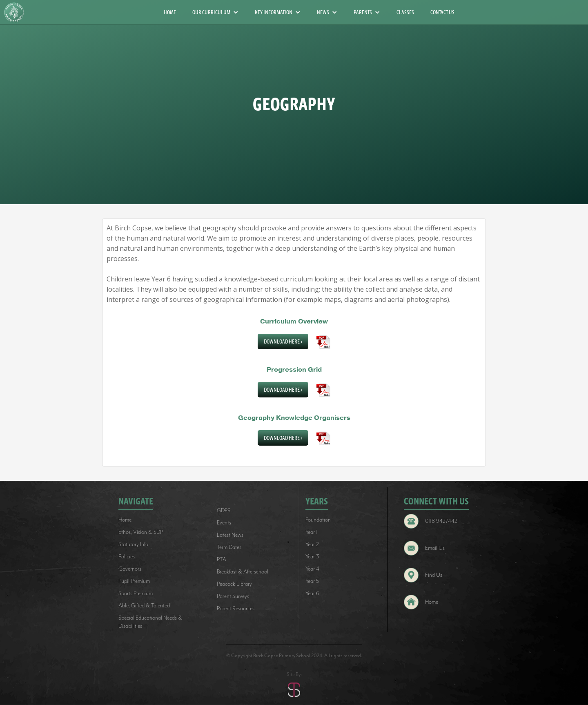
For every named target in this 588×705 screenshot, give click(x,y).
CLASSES (405, 12)
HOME (170, 12)
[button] (215, 12)
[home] (17, 12)
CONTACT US (442, 12)
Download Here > (283, 341)
